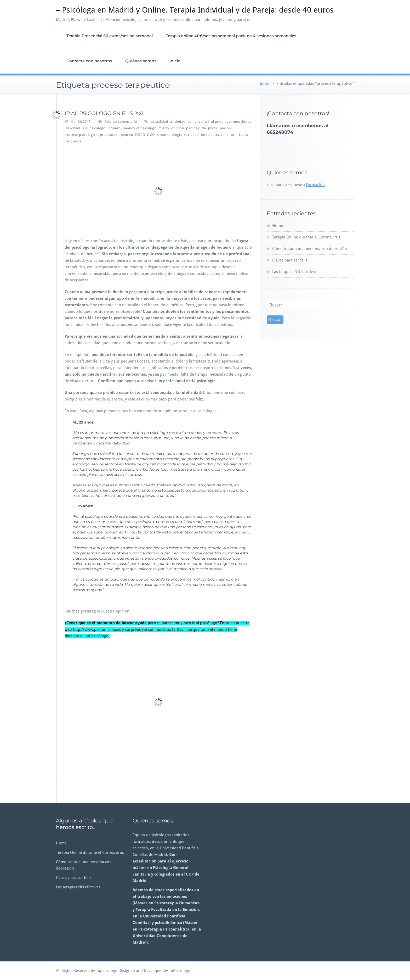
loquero (114, 128)
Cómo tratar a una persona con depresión (310, 249)
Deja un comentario (121, 122)
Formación (315, 185)
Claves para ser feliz (290, 260)
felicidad (73, 128)
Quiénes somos (141, 61)
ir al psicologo (94, 128)
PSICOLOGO (145, 135)
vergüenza (73, 141)
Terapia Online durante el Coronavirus (306, 237)
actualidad (160, 122)
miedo (164, 128)
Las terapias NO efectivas (294, 272)
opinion (178, 128)
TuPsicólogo (180, 971)
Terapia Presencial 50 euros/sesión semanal (110, 36)
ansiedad (178, 122)
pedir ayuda (196, 128)
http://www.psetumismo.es (97, 630)
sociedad (192, 135)
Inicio (175, 61)
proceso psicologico (81, 135)
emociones (242, 122)
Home (278, 226)
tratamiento (224, 135)
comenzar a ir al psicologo (209, 122)
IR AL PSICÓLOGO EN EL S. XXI (104, 113)
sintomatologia (170, 135)
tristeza (242, 135)
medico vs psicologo (140, 128)
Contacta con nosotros (89, 61)
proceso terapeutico (117, 135)
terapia (207, 135)
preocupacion (220, 128)
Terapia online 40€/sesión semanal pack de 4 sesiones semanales (231, 36)
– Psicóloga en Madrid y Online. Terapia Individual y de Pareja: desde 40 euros (195, 10)
